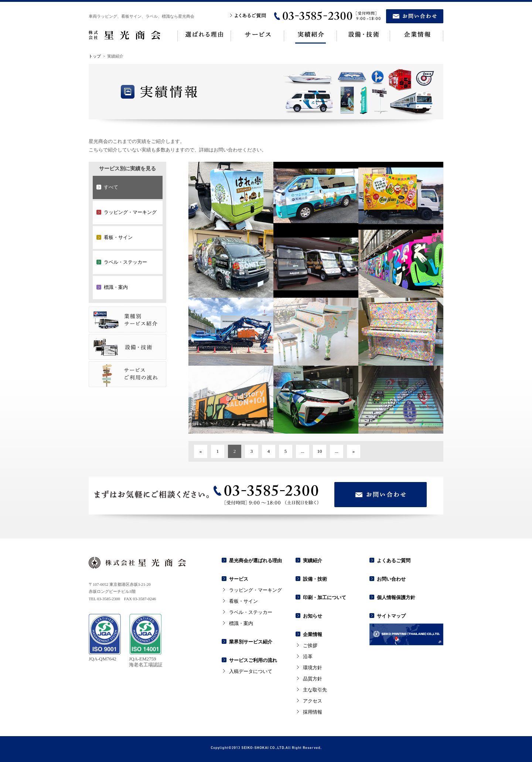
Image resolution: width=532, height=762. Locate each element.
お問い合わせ (391, 579)
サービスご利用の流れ (253, 660)
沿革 (308, 657)
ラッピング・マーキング (255, 590)
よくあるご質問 (394, 561)
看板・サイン (243, 601)
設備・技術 (315, 579)
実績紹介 (313, 561)
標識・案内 (241, 623)
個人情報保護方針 (396, 597)
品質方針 (313, 679)
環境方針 (313, 668)
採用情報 (313, 712)
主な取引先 (315, 690)
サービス (239, 579)
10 (320, 451)
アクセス (313, 701)
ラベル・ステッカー (251, 612)
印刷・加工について (325, 597)
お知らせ (313, 616)
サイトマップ (391, 616)
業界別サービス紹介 (251, 642)
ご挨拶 (310, 645)
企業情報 (313, 634)
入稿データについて (251, 671)
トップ (95, 56)
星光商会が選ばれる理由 (255, 561)
